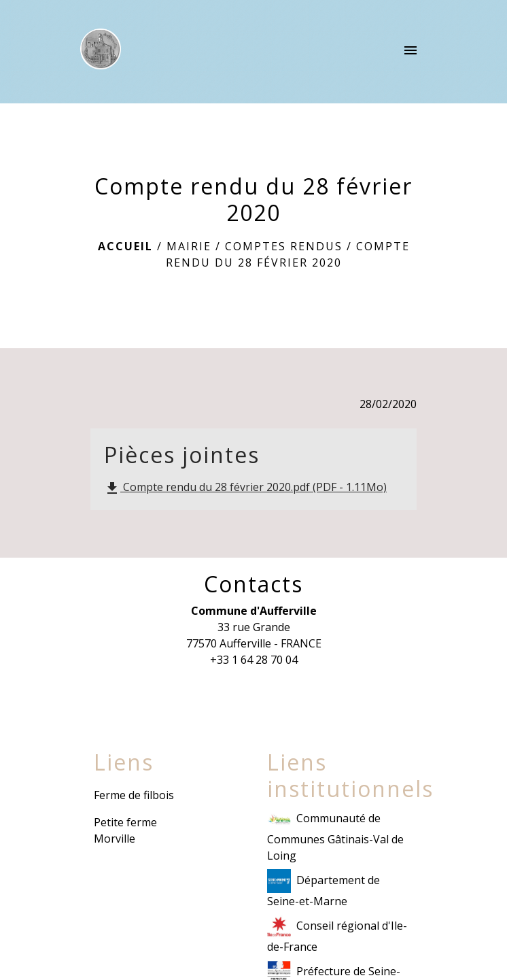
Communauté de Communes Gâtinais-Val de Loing (335, 835)
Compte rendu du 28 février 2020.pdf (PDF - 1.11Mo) (245, 488)
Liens (124, 762)
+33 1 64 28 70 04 (254, 660)
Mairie (189, 246)
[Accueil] (101, 52)
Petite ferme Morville (125, 830)
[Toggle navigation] (410, 52)
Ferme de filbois (134, 795)
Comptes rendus (284, 246)
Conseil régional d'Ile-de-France (337, 934)
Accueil (125, 246)
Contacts (253, 584)
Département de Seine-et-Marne (324, 889)
